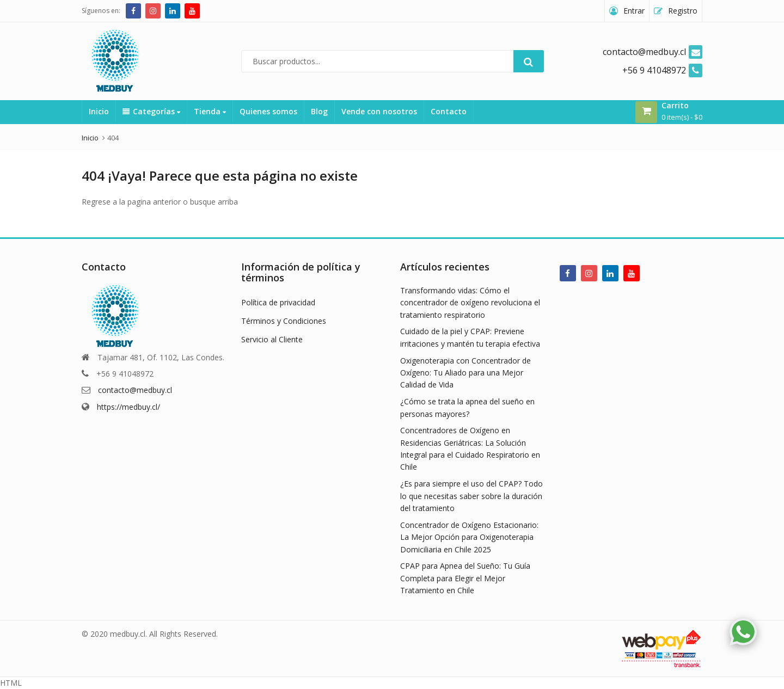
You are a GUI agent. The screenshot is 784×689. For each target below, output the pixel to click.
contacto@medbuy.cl (135, 390)
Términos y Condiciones (284, 321)
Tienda (210, 111)
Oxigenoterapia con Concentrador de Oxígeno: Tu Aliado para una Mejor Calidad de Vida (465, 373)
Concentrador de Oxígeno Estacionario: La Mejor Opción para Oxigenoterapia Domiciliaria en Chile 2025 (469, 537)
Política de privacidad (278, 302)
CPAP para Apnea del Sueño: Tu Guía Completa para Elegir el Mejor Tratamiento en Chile (465, 578)
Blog (319, 111)
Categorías (151, 111)
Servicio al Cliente (272, 339)
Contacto (449, 111)
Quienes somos (268, 111)
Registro (683, 11)
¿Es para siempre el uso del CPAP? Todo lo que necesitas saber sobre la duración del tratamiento (471, 496)
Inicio (99, 111)
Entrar (634, 11)
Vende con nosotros (379, 111)
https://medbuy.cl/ (128, 407)
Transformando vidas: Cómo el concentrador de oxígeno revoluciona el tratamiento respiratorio (470, 303)
